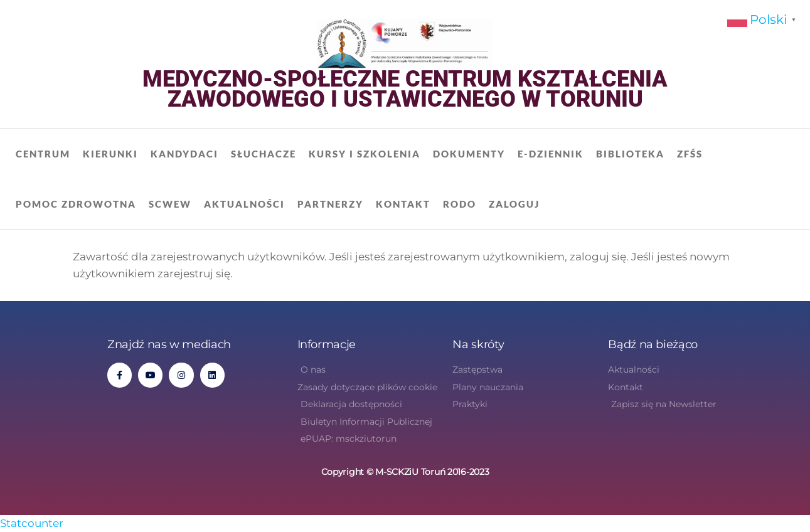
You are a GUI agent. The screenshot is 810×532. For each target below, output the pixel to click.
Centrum (43, 154)
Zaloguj (514, 204)
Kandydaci (184, 154)
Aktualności (244, 204)
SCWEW (170, 204)
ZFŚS (690, 154)
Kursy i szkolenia (365, 154)
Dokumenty (469, 154)
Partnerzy (330, 204)
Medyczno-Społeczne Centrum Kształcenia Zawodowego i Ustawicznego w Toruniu (405, 89)
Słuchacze (264, 154)
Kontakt (403, 204)
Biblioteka (630, 154)
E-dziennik (551, 154)
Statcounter (32, 523)
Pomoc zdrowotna (76, 204)
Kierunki (110, 154)
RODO (460, 204)
